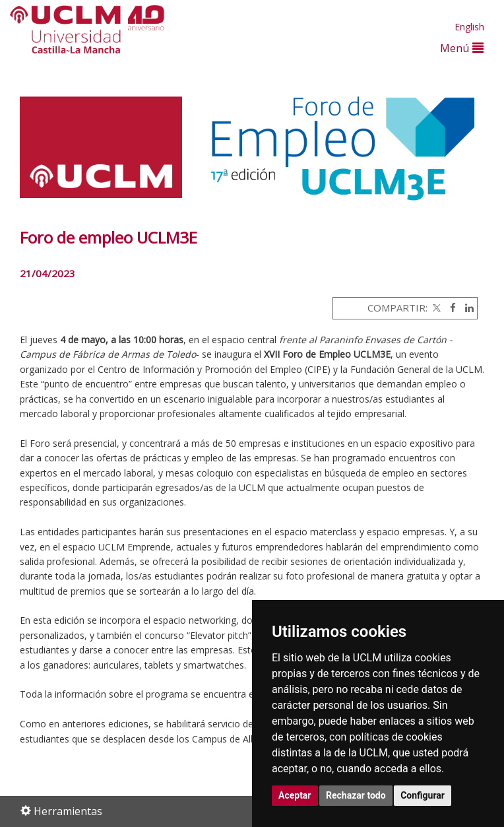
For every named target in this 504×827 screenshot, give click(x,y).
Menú (462, 48)
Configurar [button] (423, 795)
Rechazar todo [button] (356, 795)
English (469, 27)
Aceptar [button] (295, 795)
